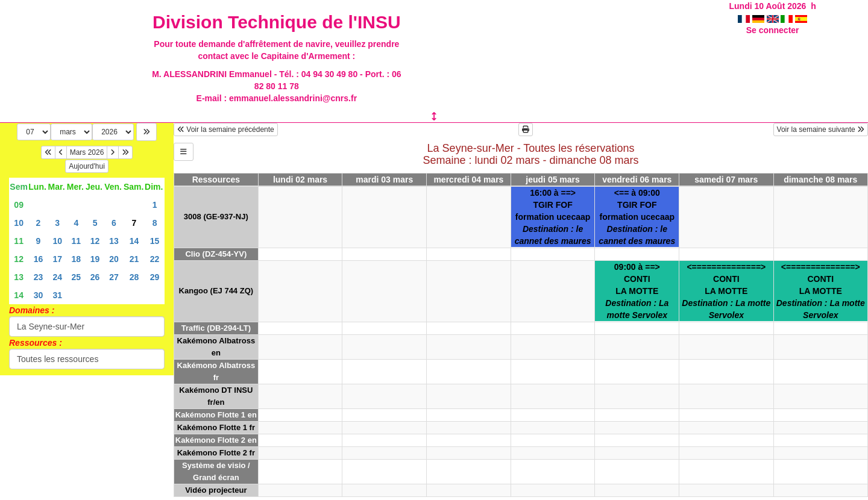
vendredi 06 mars (637, 180)
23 (39, 277)
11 (19, 241)
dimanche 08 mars (820, 180)
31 (57, 295)
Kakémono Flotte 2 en (216, 440)
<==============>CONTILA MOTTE (726, 291)
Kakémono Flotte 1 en (216, 415)
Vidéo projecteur (216, 490)
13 (114, 241)
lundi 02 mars (300, 180)
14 (134, 241)
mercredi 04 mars (468, 180)
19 (95, 259)
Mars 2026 (87, 152)
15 (155, 241)
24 (57, 277)
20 (114, 259)
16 (39, 259)
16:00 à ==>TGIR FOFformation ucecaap (553, 217)
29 (155, 277)
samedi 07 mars (726, 180)
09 (19, 205)
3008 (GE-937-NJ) (216, 217)
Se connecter (773, 30)
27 (114, 277)
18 (77, 259)
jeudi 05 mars (553, 180)
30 (39, 295)
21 (134, 259)
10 (19, 223)
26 (95, 277)
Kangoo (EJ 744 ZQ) (216, 291)
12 (95, 241)
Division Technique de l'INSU (277, 22)
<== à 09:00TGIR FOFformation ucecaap (637, 217)
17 (57, 259)
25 (77, 277)
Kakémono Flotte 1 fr (216, 427)
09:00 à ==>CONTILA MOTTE (637, 291)
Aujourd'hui (87, 166)
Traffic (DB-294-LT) (216, 328)
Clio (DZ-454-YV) (216, 254)
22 (155, 259)
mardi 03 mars (384, 180)
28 (134, 277)
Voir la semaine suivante (821, 130)
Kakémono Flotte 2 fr (216, 453)
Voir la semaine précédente (226, 130)
